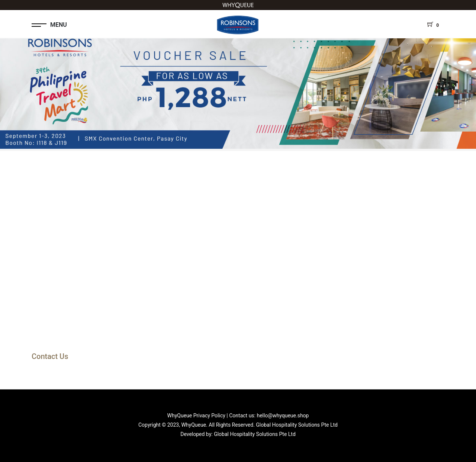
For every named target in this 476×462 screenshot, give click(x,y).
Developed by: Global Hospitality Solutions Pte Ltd (238, 434)
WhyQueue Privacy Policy (196, 416)
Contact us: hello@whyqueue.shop (269, 416)
